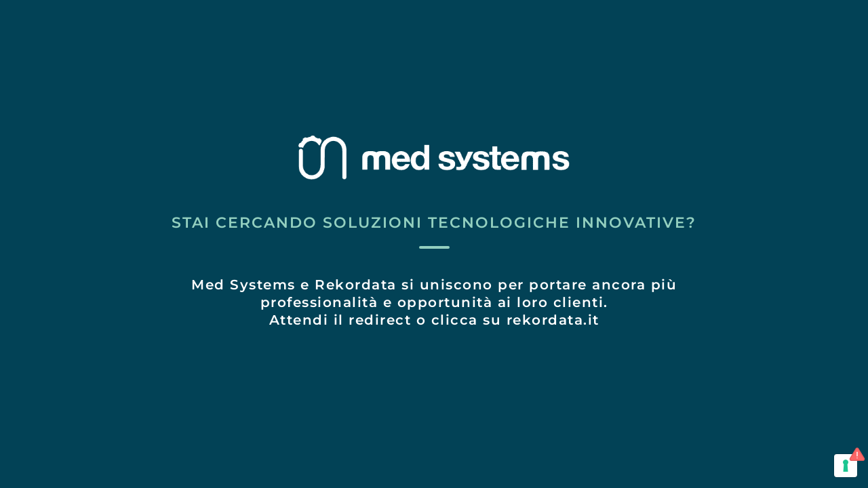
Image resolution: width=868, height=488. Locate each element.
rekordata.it (553, 320)
